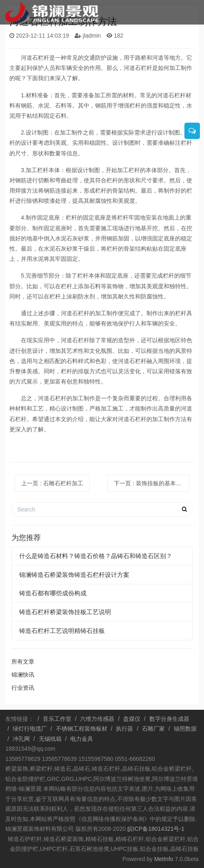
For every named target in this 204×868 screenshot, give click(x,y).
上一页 (52, 483)
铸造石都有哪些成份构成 (53, 593)
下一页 (152, 483)
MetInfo (164, 859)
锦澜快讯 (23, 675)
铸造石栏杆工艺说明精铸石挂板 (62, 631)
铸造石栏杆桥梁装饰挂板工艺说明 (65, 612)
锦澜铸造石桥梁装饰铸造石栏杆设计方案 (74, 575)
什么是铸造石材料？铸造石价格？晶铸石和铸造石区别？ (96, 556)
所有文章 (23, 662)
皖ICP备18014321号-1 (155, 829)
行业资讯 (23, 688)
